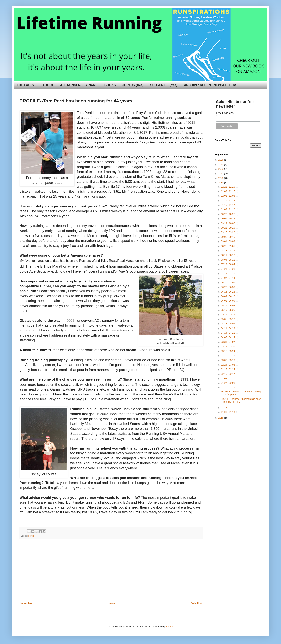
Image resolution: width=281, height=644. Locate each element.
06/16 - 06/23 (228, 292)
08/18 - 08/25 (228, 251)
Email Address (225, 113)
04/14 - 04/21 (228, 333)
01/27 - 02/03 (228, 383)
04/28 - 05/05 (228, 324)
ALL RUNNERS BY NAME (79, 85)
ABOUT (48, 85)
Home (112, 603)
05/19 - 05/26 (228, 310)
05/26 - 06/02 (228, 306)
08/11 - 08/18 (228, 255)
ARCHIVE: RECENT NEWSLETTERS (211, 85)
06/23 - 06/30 (228, 287)
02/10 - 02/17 (228, 374)
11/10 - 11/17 (228, 205)
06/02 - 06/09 (228, 301)
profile (31, 536)
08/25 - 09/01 (228, 246)
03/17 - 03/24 (228, 351)
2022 (221, 169)
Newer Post (27, 603)
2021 (221, 174)
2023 (221, 165)
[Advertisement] (111, 573)
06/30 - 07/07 (228, 283)
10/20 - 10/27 (228, 214)
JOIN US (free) (133, 85)
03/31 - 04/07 (228, 342)
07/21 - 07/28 (228, 269)
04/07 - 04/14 (228, 337)
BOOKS (110, 85)
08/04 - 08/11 (228, 260)
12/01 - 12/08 (228, 196)
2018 (221, 418)
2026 (221, 160)
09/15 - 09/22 (228, 232)
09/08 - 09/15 (228, 237)
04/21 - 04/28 (228, 328)
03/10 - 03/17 (228, 356)
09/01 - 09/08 (228, 241)
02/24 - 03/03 (228, 365)
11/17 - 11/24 (228, 200)
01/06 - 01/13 (228, 412)
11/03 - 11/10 (228, 209)
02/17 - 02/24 (228, 369)
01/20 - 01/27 (228, 388)
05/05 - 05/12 (228, 319)
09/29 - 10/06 (228, 223)
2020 (221, 178)
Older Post (196, 603)
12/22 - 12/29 (228, 187)
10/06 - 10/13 (228, 219)
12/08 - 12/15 (228, 191)
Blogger (169, 627)
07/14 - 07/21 (228, 273)
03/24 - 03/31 (228, 346)
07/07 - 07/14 (228, 278)
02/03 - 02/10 (228, 379)
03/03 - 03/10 (228, 360)
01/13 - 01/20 (228, 408)
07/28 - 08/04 (228, 264)
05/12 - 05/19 (228, 314)
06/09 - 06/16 (228, 296)
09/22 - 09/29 (228, 228)
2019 (221, 183)
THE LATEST (26, 85)
